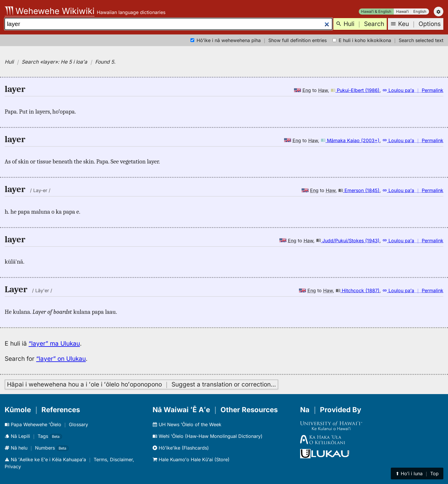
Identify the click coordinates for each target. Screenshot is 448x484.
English (420, 12)
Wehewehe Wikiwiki (50, 11)
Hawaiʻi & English (376, 12)
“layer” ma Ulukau (54, 343)
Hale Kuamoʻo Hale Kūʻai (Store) (191, 459)
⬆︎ (417, 473)
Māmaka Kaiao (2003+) (350, 140)
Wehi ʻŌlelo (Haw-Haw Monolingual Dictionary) (208, 436)
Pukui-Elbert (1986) (355, 90)
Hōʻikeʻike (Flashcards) (181, 448)
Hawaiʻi (402, 12)
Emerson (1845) (359, 190)
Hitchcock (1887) (358, 290)
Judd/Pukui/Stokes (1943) (348, 241)
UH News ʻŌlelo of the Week (187, 424)
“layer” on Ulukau (61, 359)
